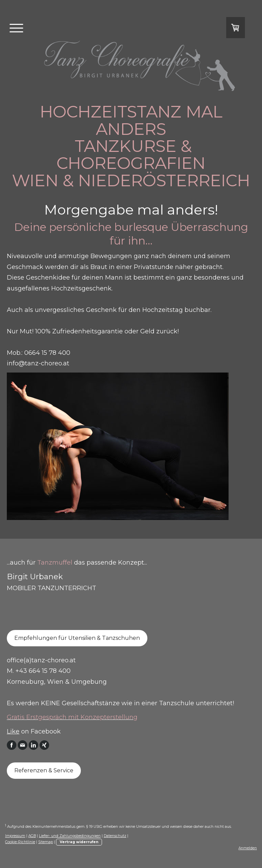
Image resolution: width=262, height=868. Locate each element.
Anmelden (248, 848)
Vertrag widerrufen (79, 842)
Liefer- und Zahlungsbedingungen (70, 836)
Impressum (15, 836)
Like (13, 731)
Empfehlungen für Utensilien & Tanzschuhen (77, 638)
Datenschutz (115, 836)
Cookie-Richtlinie (20, 842)
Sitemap (46, 842)
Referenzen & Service (44, 770)
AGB (32, 836)
